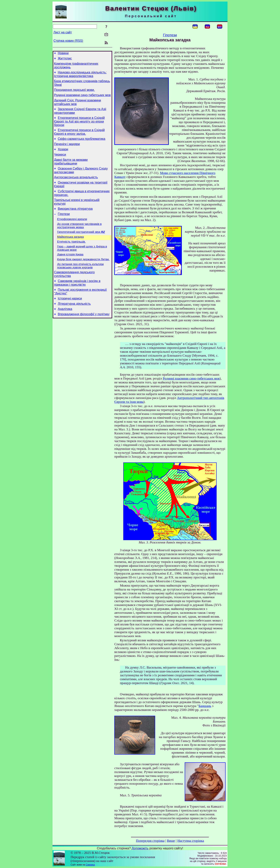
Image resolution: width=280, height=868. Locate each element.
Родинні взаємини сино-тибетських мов (82, 99)
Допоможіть (140, 848)
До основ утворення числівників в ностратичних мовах (79, 240)
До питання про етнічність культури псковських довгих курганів (80, 284)
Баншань (205, 706)
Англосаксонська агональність (76, 188)
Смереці (90, 865)
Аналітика (65, 331)
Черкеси (60, 163)
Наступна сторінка (191, 841)
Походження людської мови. (74, 93)
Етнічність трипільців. (71, 258)
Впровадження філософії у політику (84, 337)
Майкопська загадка (70, 252)
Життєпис (65, 60)
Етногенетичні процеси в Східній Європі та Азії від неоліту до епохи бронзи (79, 127)
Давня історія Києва (70, 272)
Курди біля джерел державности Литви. (83, 277)
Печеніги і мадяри (67, 152)
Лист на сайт (63, 32)
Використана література (75, 222)
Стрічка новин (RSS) (68, 41)
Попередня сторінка (150, 841)
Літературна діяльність (74, 325)
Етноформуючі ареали (72, 233)
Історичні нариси (70, 319)
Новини (63, 54)
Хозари (63, 157)
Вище (171, 841)
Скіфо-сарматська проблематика (81, 146)
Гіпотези (64, 227)
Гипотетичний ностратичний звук (81, 247)
